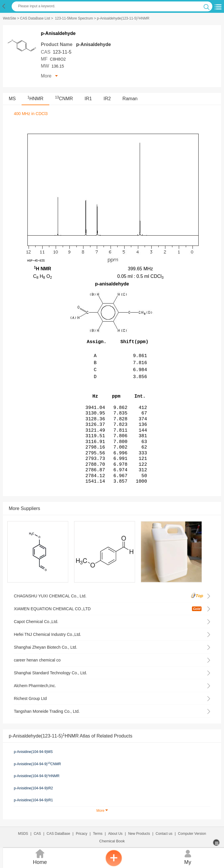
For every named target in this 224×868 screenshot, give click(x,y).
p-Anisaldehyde (93, 44)
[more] (217, 843)
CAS (37, 834)
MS (12, 99)
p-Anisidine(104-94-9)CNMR (37, 764)
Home (40, 856)
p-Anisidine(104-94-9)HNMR (36, 776)
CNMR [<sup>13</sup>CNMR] (64, 99)
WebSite (9, 18)
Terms (98, 834)
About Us (115, 834)
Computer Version (192, 834)
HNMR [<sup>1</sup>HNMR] (35, 99)
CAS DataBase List (35, 18)
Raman (130, 99)
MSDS (23, 834)
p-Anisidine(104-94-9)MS (33, 752)
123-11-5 (62, 52)
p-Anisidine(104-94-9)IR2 (33, 788)
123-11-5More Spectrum (74, 18)
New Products (139, 834)
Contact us (164, 834)
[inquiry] (114, 865)
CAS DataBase (58, 834)
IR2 (107, 99)
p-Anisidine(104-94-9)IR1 (33, 800)
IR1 (88, 99)
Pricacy (82, 834)
